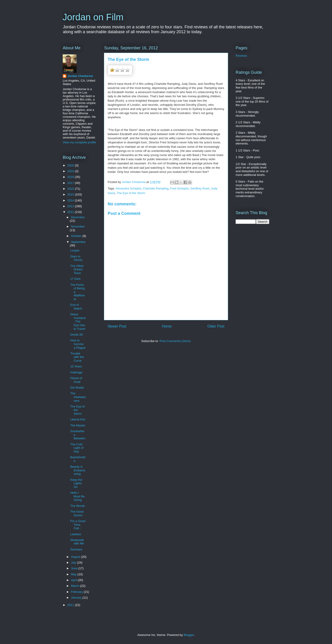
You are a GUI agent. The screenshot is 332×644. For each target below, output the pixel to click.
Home (167, 326)
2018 (71, 177)
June (75, 568)
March (76, 586)
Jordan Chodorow (80, 76)
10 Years (76, 366)
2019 (71, 171)
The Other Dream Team (77, 269)
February (77, 592)
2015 (71, 194)
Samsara (76, 549)
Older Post (216, 326)
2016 (71, 189)
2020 (71, 165)
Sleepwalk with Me (77, 542)
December (78, 217)
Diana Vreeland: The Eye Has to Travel (78, 321)
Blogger (189, 635)
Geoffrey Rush (200, 188)
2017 (71, 183)
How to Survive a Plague (78, 344)
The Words (77, 506)
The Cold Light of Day (77, 448)
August (76, 557)
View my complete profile (79, 142)
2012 (71, 212)
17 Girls (75, 279)
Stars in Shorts (76, 258)
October (77, 236)
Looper (75, 250)
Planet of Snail (76, 380)
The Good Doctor (77, 513)
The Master (78, 425)
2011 (71, 605)
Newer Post (117, 326)
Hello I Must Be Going (77, 496)
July (74, 563)
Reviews (241, 56)
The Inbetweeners (78, 397)
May (74, 574)
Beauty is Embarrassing (78, 470)
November (78, 226)
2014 (71, 200)
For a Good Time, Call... (78, 525)
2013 (71, 206)
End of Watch (76, 307)
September (78, 242)
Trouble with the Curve (77, 357)
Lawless (76, 534)
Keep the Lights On (76, 483)
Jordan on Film (93, 17)
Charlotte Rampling (156, 188)
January (77, 598)
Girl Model (77, 388)
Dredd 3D (77, 335)
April (74, 580)
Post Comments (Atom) (175, 341)
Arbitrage (76, 372)
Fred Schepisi (179, 188)
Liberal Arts (78, 419)
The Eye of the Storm (131, 193)
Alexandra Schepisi (128, 188)
